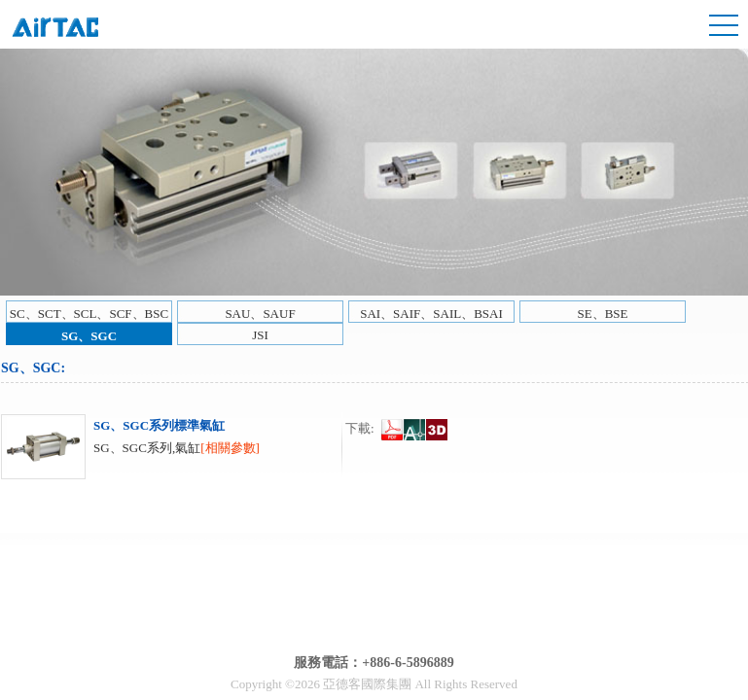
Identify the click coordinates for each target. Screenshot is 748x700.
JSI (260, 335)
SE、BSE (602, 314)
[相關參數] (230, 448)
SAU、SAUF (260, 314)
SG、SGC (89, 336)
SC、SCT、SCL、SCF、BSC (89, 314)
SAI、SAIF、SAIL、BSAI (431, 314)
